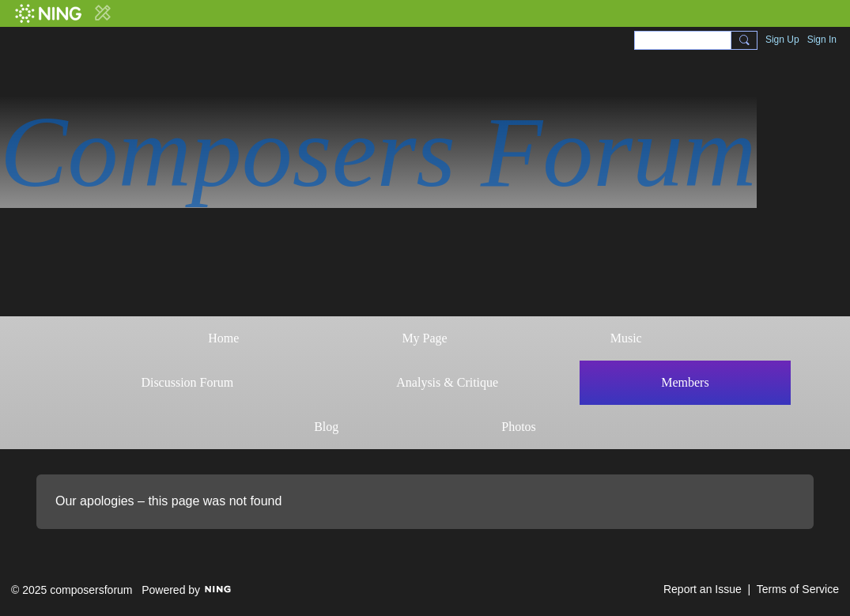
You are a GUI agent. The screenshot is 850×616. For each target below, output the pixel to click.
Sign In (822, 40)
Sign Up (782, 40)
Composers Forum (378, 152)
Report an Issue (703, 589)
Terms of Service (798, 589)
